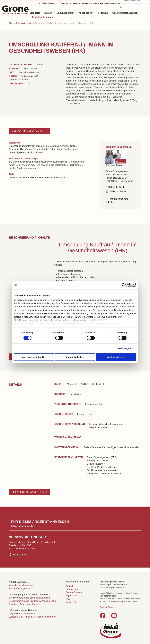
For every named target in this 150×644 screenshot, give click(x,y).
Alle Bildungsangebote (110, 3)
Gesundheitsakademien (125, 13)
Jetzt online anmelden (28, 492)
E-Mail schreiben (118, 191)
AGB (68, 599)
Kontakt (94, 3)
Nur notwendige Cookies (34, 357)
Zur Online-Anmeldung (25, 526)
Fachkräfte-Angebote (19, 588)
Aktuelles (74, 3)
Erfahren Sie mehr (108, 607)
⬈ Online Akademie (48, 3)
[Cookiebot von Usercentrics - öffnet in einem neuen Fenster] (124, 285)
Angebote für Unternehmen (23, 614)
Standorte (35, 13)
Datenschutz (72, 589)
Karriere (84, 3)
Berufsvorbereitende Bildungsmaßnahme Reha (32, 601)
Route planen (20, 555)
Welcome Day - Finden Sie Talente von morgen (33, 617)
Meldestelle (71, 602)
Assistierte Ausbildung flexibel (24, 604)
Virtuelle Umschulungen (21, 585)
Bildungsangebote (24, 23)
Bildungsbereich (65, 13)
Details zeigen (124, 348)
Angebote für (86, 13)
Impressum (102, 324)
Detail (38, 23)
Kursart (48, 13)
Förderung (102, 13)
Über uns (64, 3)
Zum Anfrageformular (29, 131)
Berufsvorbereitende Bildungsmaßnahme (29, 598)
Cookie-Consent (74, 592)
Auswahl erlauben (75, 357)
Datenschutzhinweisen (72, 324)
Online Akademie (44, 17)
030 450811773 (116, 187)
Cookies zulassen (116, 357)
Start (11, 23)
